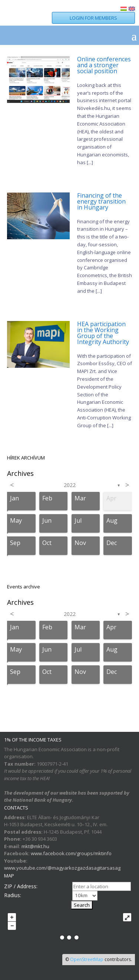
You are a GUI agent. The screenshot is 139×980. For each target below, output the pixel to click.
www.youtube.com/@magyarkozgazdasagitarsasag (62, 868)
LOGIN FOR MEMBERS (93, 18)
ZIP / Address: (21, 886)
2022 (70, 485)
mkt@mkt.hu (35, 846)
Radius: (13, 895)
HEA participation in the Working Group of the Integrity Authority (103, 333)
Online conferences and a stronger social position (104, 65)
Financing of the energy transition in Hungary (101, 201)
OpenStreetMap (87, 959)
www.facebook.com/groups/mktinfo (71, 853)
